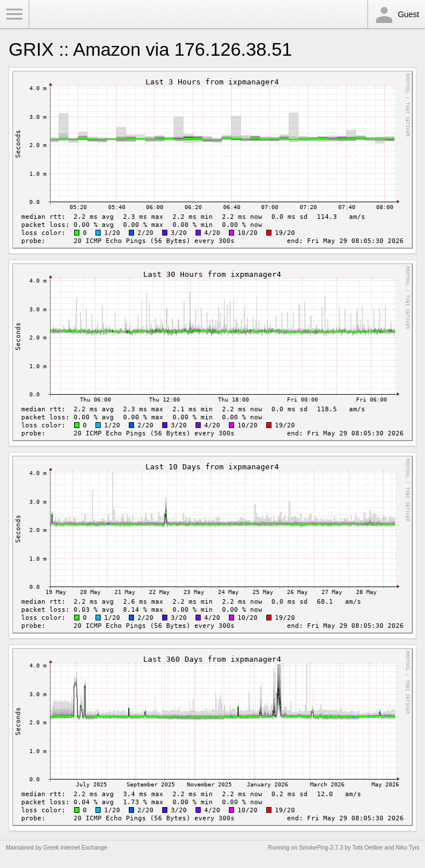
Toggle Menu (14, 14)
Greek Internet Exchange (75, 848)
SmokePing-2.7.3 (321, 848)
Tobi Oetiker (367, 848)
